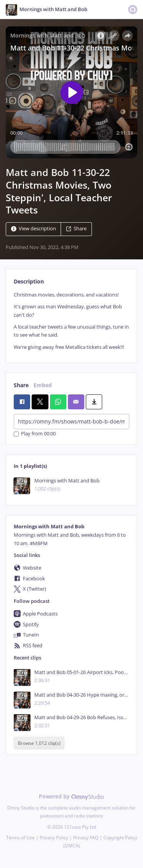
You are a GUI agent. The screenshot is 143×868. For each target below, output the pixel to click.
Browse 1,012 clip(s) (39, 743)
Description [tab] (29, 281)
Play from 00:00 (35, 434)
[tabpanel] (71, 321)
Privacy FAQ (86, 838)
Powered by (71, 796)
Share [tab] (21, 385)
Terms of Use (20, 838)
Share (76, 229)
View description (34, 229)
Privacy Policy (54, 838)
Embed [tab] (43, 385)
